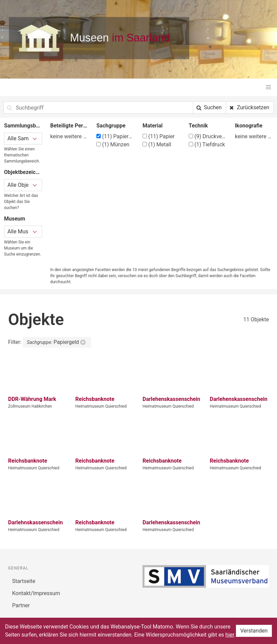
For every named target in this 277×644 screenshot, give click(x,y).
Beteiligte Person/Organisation (69, 126)
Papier (159, 136)
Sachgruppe (111, 126)
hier (230, 635)
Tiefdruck (207, 144)
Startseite (24, 581)
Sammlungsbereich (23, 126)
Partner (21, 605)
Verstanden (254, 631)
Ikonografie (249, 126)
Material (153, 126)
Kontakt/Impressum (36, 593)
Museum (15, 219)
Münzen (113, 144)
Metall (157, 144)
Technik (198, 126)
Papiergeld (115, 136)
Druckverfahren (208, 136)
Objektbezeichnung (23, 172)
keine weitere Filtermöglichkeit (69, 136)
